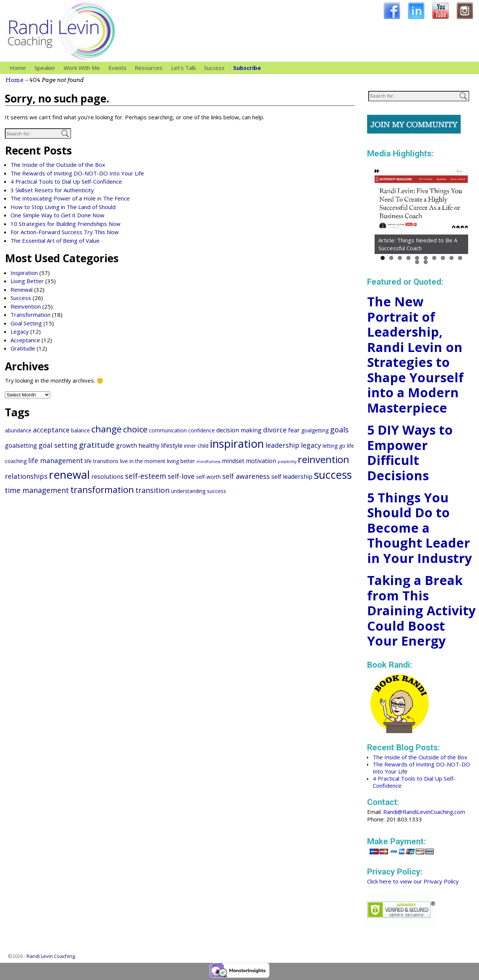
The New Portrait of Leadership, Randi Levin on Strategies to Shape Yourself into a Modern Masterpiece (415, 355)
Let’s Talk (183, 68)
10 (460, 258)
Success (214, 68)
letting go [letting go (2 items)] (334, 446)
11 (417, 262)
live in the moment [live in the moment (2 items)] (143, 461)
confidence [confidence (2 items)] (202, 430)
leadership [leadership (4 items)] (282, 445)
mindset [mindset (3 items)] (233, 461)
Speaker (47, 68)
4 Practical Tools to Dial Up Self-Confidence (66, 181)
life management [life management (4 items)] (56, 460)
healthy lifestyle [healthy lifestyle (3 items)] (161, 445)
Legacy (20, 331)
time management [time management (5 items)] (37, 490)
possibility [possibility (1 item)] (287, 462)
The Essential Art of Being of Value (55, 241)
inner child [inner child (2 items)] (196, 446)
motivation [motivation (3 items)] (261, 461)
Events (118, 68)
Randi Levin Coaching (51, 956)
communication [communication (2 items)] (168, 430)
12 (426, 262)
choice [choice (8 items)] (135, 429)
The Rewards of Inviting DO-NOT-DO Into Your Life (77, 173)
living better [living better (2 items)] (181, 461)
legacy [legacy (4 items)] (311, 445)
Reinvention (26, 306)
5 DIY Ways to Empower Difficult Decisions (410, 453)
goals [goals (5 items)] (339, 430)
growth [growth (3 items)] (126, 445)
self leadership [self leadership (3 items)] (292, 477)
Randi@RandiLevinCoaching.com (424, 812)
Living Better (27, 281)
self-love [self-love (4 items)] (181, 476)
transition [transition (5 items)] (152, 490)
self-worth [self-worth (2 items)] (208, 477)
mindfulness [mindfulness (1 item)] (208, 462)
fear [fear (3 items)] (294, 430)
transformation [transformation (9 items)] (102, 490)
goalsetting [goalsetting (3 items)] (21, 445)
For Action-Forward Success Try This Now (65, 232)
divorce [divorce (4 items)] (275, 430)
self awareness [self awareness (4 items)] (246, 476)
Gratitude (23, 348)
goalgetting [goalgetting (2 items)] (315, 430)
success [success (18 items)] (333, 474)
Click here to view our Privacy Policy (413, 881)
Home (18, 68)
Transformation (30, 315)
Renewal (22, 290)
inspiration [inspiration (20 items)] (237, 444)
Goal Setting (26, 323)
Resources (151, 68)
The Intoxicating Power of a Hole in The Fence (70, 198)
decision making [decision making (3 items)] (239, 430)
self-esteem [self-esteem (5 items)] (146, 476)
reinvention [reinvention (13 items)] (324, 459)
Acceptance (25, 340)
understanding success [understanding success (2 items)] (199, 491)
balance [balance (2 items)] (80, 430)
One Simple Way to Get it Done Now (57, 215)
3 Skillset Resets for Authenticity (52, 190)
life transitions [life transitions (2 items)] (102, 461)
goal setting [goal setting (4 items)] (58, 445)
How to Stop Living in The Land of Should (63, 207)
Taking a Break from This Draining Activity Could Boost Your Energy (421, 610)
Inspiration (24, 273)
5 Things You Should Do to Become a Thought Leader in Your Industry (419, 528)
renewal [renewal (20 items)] (69, 475)
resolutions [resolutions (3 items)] (107, 477)
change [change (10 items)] (106, 429)
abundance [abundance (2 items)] (18, 430)
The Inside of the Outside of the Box (58, 165)
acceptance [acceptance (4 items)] (51, 430)
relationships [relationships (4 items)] (26, 476)
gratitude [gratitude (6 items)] (97, 445)
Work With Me (84, 68)
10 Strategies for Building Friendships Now (65, 224)
